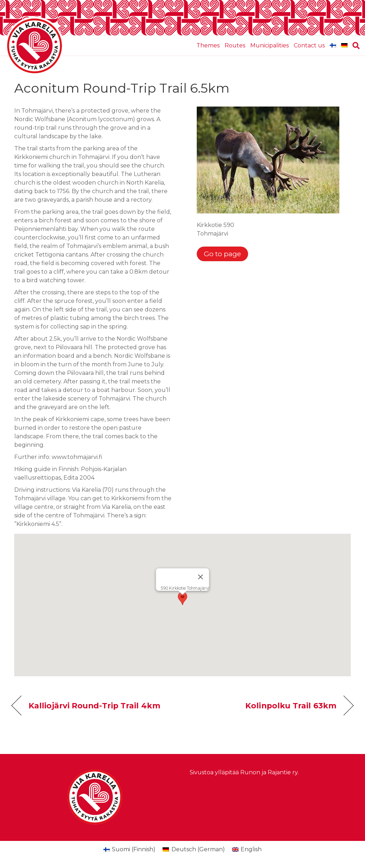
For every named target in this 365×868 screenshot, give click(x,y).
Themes (208, 45)
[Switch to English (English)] (247, 849)
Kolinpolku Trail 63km (291, 706)
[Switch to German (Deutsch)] (194, 849)
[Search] (355, 46)
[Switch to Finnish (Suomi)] (129, 849)
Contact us (309, 45)
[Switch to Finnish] (333, 46)
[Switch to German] (344, 46)
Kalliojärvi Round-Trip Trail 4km (94, 706)
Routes (235, 45)
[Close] (201, 577)
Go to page (222, 254)
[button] (182, 598)
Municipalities (269, 45)
